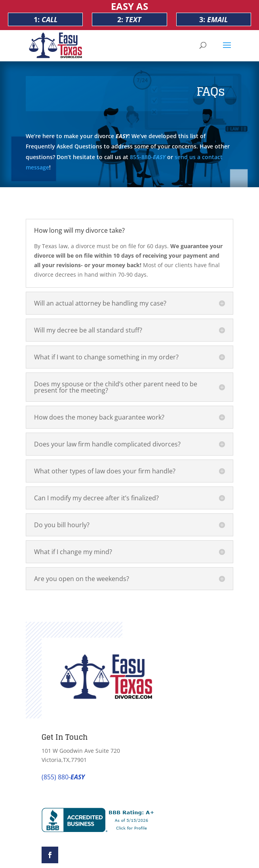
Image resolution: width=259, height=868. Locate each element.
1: (46, 19)
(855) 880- (63, 777)
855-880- (148, 157)
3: (213, 19)
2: (129, 19)
